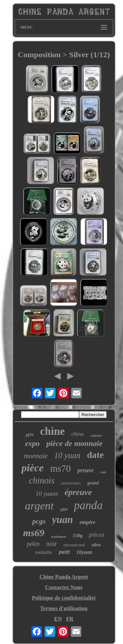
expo (32, 444)
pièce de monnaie (74, 443)
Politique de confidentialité (64, 598)
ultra (96, 545)
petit (64, 552)
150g (77, 535)
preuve (86, 470)
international (74, 545)
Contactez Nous (64, 587)
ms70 (61, 468)
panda (89, 505)
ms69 (34, 533)
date (95, 455)
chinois (42, 481)
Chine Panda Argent (64, 577)
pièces (97, 535)
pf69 (64, 509)
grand (93, 483)
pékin (33, 544)
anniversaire (71, 483)
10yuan (84, 552)
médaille (44, 552)
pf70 (30, 435)
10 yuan (67, 455)
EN (58, 619)
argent (39, 506)
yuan (63, 520)
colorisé (96, 435)
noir (51, 544)
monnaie (36, 456)
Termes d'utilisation (64, 608)
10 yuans (47, 494)
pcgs (39, 521)
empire (87, 522)
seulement (58, 536)
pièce (32, 468)
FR (70, 619)
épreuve (78, 492)
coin (103, 472)
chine (52, 431)
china (77, 434)
